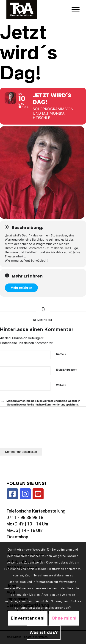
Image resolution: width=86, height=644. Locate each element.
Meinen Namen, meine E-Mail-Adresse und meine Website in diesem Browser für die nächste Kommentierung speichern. (43, 403)
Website (61, 386)
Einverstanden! (28, 618)
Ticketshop (17, 537)
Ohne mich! (64, 618)
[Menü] (73, 9)
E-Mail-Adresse (67, 370)
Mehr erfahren (21, 288)
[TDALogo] (36, 9)
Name (61, 354)
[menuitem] (73, 9)
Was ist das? (44, 633)
